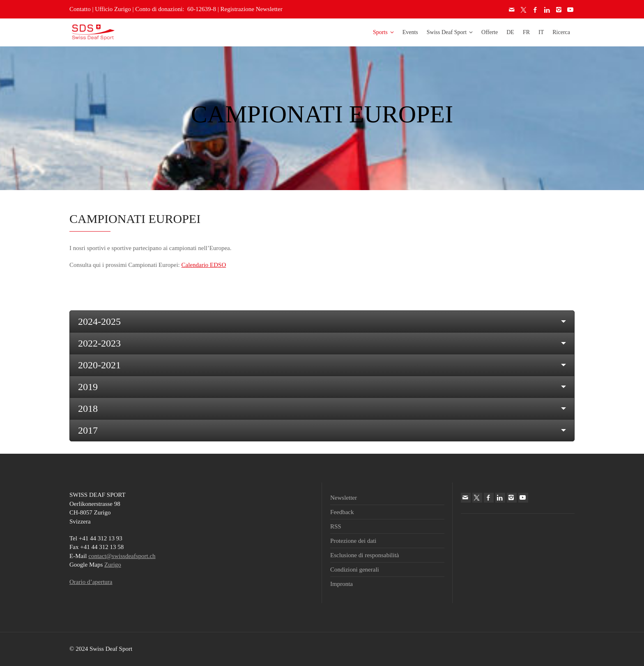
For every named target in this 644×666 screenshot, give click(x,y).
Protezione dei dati (353, 541)
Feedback (342, 512)
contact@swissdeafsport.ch (122, 556)
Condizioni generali (355, 570)
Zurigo (113, 565)
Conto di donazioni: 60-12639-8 (176, 9)
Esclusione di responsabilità (365, 555)
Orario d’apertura (91, 582)
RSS (336, 526)
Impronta (342, 584)
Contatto (80, 9)
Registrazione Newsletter (252, 9)
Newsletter (344, 498)
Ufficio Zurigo (113, 9)
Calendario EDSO (204, 265)
